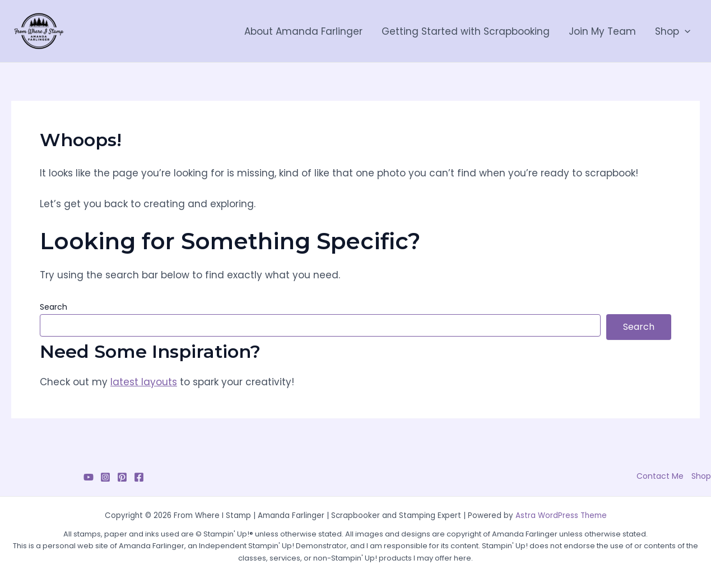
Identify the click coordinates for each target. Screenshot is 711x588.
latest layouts (144, 382)
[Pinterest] (122, 477)
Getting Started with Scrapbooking (466, 31)
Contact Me (660, 476)
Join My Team (602, 31)
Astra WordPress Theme (561, 515)
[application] (685, 31)
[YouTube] (89, 477)
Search (54, 307)
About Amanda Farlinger (303, 31)
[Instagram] (105, 477)
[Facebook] (139, 477)
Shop (673, 31)
